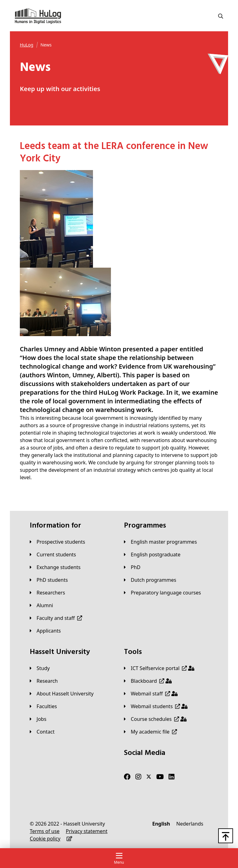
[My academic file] (150, 732)
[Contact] (42, 732)
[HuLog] (26, 45)
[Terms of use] (45, 831)
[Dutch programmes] (150, 580)
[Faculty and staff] (56, 618)
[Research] (44, 681)
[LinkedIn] (172, 777)
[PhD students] (49, 580)
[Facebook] (127, 777)
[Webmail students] (156, 706)
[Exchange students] (55, 567)
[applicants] (45, 631)
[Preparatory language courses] (162, 593)
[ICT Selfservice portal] (159, 668)
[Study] (40, 668)
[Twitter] (149, 777)
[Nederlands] (190, 824)
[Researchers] (47, 593)
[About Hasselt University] (62, 694)
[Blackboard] (148, 681)
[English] (161, 824)
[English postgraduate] (152, 555)
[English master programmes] (160, 542)
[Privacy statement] (86, 831)
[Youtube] (160, 777)
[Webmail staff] (151, 694)
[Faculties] (43, 706)
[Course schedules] (155, 719)
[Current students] (53, 555)
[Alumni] (41, 605)
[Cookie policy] (45, 839)
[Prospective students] (57, 542)
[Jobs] (38, 719)
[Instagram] (138, 777)
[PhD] (132, 567)
